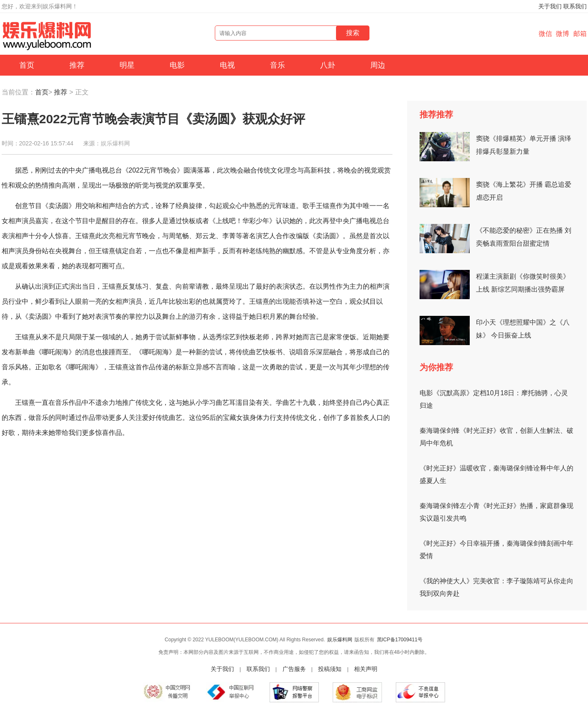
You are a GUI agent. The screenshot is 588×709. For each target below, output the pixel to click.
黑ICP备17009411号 (400, 640)
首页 (27, 65)
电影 (177, 65)
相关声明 (366, 669)
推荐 (77, 65)
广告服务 (294, 669)
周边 (378, 65)
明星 (127, 65)
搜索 (353, 33)
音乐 (277, 65)
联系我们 (575, 6)
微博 (563, 34)
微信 (545, 34)
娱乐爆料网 (115, 143)
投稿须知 (330, 669)
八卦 (328, 65)
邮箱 (580, 34)
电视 (227, 65)
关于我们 (550, 6)
